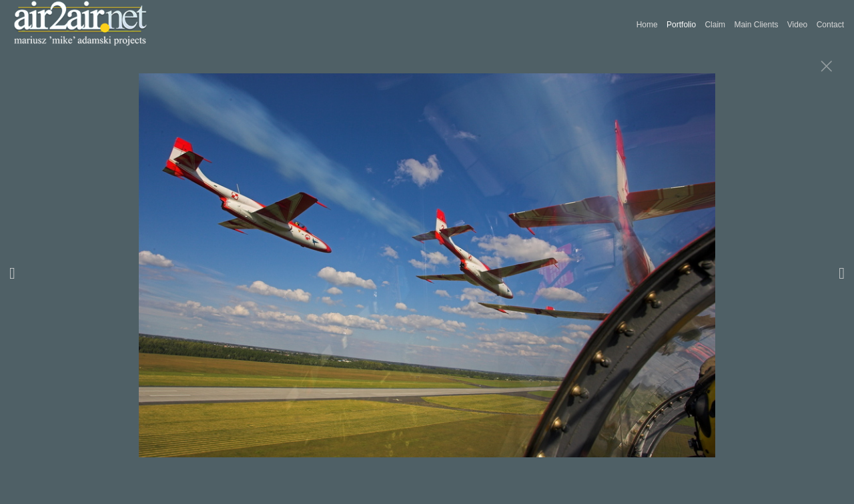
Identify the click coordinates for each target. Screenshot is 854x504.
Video (797, 25)
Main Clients (756, 25)
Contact (830, 25)
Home (647, 25)
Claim (715, 25)
